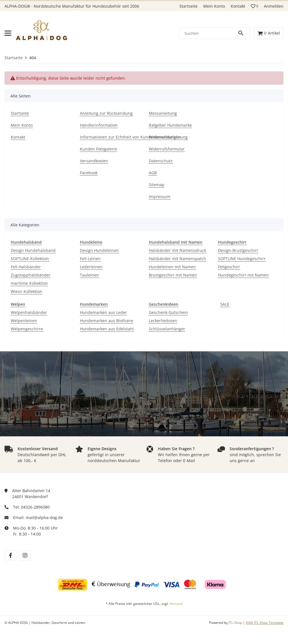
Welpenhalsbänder (29, 312)
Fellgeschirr (229, 267)
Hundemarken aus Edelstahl (107, 329)
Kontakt (238, 6)
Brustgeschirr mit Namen (173, 275)
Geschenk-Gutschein (168, 312)
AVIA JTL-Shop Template (265, 623)
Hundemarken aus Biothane (107, 321)
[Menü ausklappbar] (8, 33)
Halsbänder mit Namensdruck (177, 250)
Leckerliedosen (163, 321)
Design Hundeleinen (99, 250)
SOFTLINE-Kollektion (30, 259)
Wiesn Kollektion (27, 291)
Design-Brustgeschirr (238, 250)
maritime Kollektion (29, 283)
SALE (225, 304)
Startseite (189, 6)
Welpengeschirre (27, 329)
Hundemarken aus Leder (103, 312)
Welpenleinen (24, 321)
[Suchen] (209, 33)
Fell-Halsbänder (26, 267)
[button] (255, 6)
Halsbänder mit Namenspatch (177, 259)
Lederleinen (91, 267)
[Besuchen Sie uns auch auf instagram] (25, 555)
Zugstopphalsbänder (31, 275)
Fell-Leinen (90, 259)
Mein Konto (214, 6)
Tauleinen (89, 275)
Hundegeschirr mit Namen (243, 275)
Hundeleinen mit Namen (172, 267)
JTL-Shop (236, 623)
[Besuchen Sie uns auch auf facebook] (10, 555)
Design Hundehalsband (33, 250)
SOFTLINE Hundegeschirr (242, 259)
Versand (176, 604)
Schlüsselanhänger (167, 329)
